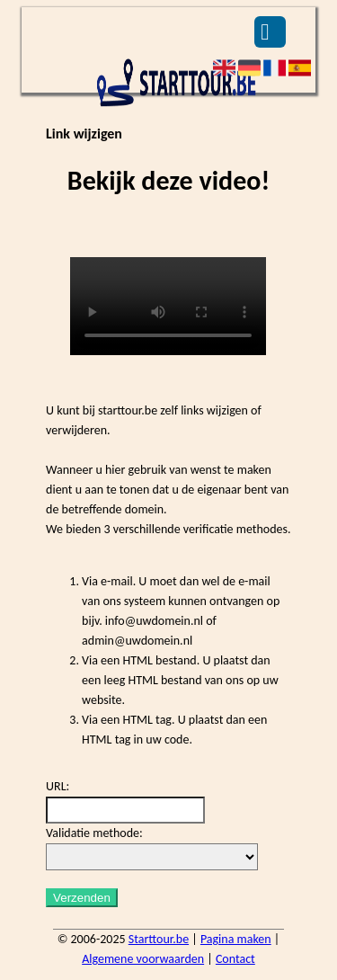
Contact (235, 959)
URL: (58, 786)
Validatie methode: (94, 833)
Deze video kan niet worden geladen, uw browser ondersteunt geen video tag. (168, 306)
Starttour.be (159, 939)
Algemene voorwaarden (143, 959)
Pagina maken (236, 939)
